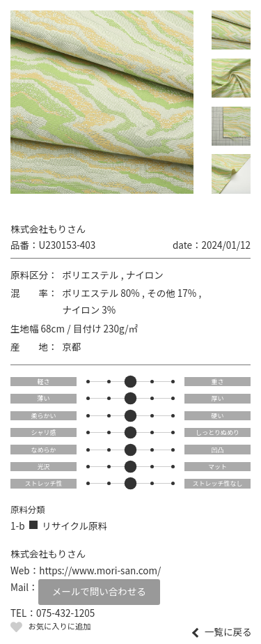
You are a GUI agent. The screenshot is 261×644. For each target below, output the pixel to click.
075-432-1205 (65, 613)
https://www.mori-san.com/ (100, 570)
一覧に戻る (228, 632)
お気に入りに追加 (59, 626)
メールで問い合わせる (99, 591)
